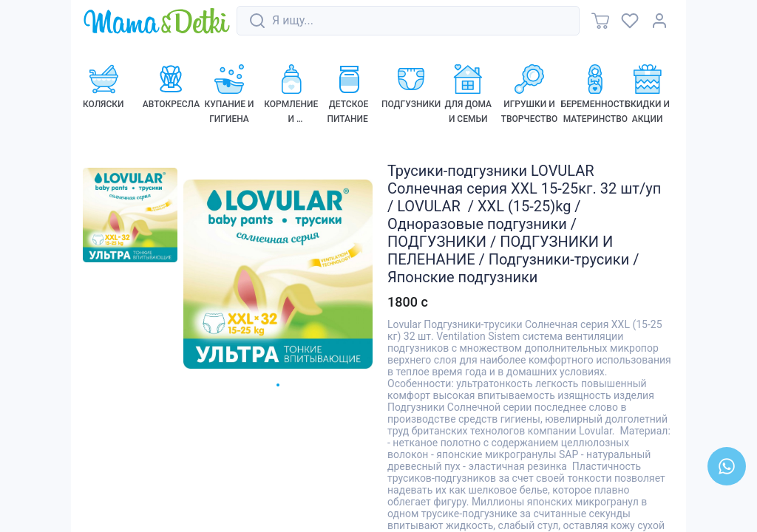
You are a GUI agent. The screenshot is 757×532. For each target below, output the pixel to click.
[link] (157, 22)
